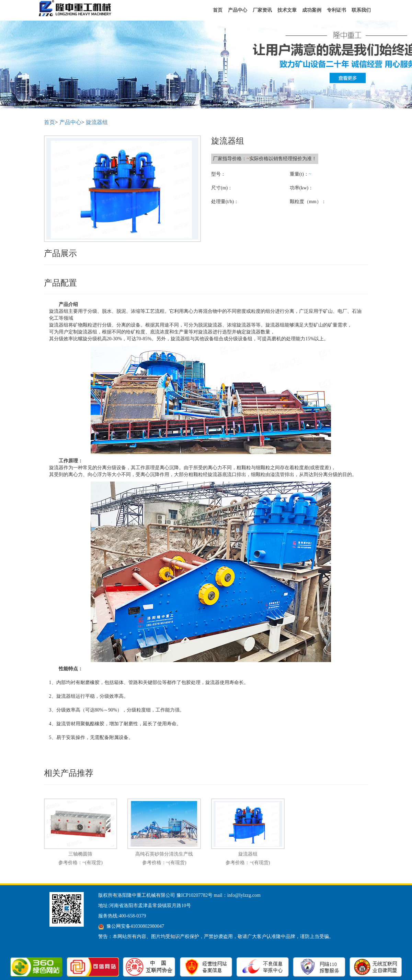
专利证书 (336, 10)
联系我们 (361, 10)
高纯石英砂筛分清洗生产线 (164, 854)
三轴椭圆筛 (80, 854)
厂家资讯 (262, 10)
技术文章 (287, 10)
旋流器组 (97, 122)
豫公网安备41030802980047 (135, 926)
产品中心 (238, 10)
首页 (218, 10)
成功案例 (312, 10)
